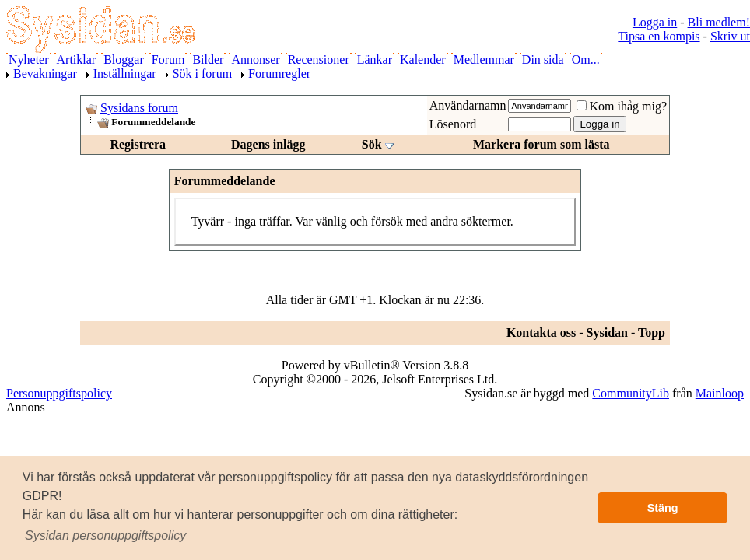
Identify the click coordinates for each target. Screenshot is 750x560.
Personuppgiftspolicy (59, 393)
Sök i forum (202, 73)
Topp (652, 332)
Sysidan (607, 332)
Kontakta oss (541, 332)
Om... (586, 59)
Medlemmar (484, 59)
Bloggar (124, 59)
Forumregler (279, 73)
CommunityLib (631, 393)
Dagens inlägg (268, 144)
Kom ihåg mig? (622, 106)
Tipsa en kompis (659, 36)
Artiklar (77, 59)
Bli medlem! (719, 22)
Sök (372, 144)
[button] (106, 536)
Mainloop (720, 393)
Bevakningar (45, 73)
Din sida (543, 59)
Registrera (138, 144)
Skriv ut (730, 36)
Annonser (255, 59)
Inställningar (125, 73)
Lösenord (453, 124)
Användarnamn (468, 105)
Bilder (208, 59)
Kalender (423, 59)
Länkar (375, 59)
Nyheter (29, 59)
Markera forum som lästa (541, 144)
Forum (168, 59)
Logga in (655, 22)
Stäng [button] (663, 508)
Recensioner (319, 59)
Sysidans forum (139, 108)
